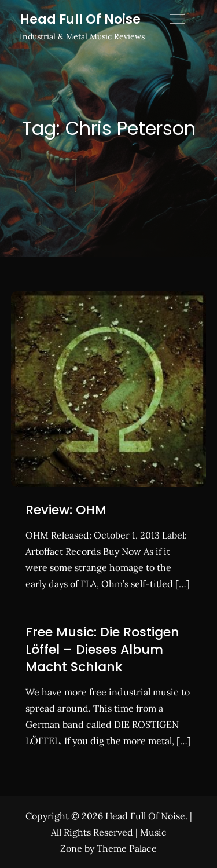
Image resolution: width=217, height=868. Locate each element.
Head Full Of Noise (80, 19)
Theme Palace (127, 848)
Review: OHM (66, 510)
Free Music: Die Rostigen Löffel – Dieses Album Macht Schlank (102, 649)
